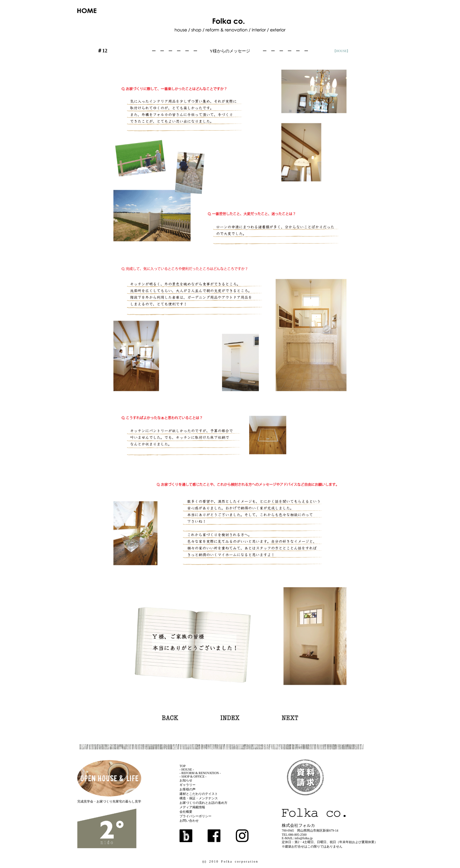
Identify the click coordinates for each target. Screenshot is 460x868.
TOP (183, 766)
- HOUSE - (187, 769)
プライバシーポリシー (195, 816)
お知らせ (186, 780)
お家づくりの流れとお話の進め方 (203, 803)
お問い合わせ (189, 821)
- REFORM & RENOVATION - (200, 773)
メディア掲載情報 (192, 807)
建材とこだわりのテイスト (199, 794)
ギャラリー (188, 785)
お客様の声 (188, 789)
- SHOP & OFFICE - (193, 777)
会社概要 (186, 812)
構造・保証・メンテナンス (199, 798)
